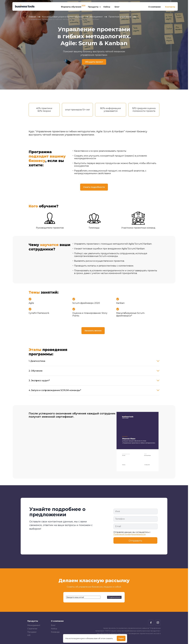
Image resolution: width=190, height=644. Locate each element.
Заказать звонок (93, 331)
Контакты (170, 7)
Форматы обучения (71, 7)
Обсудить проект (94, 62)
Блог (117, 7)
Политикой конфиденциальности (130, 534)
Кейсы (107, 7)
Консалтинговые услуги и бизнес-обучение (63, 17)
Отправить (135, 541)
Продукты (93, 7)
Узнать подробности (94, 187)
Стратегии (32, 629)
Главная (32, 17)
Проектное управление (120, 17)
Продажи (32, 632)
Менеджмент (96, 17)
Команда (55, 632)
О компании (154, 7)
